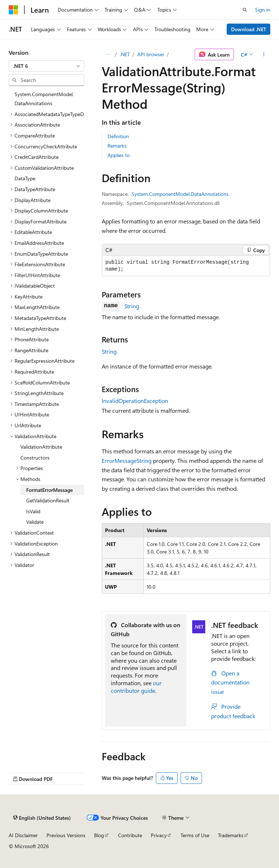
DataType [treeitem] (25, 178)
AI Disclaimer (23, 835)
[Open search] (245, 10)
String (132, 306)
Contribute (130, 835)
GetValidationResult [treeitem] (48, 500)
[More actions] (264, 54)
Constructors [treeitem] (35, 458)
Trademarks (231, 835)
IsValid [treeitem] (33, 511)
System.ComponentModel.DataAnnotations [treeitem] (44, 99)
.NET (125, 54)
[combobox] (46, 66)
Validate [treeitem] (35, 522)
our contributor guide (136, 687)
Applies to (119, 155)
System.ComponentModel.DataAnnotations (180, 194)
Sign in (263, 10)
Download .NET (249, 29)
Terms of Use (195, 835)
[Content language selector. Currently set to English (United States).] (42, 818)
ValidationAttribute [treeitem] (41, 447)
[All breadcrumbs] (108, 54)
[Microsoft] (13, 10)
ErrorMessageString (127, 460)
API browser (151, 54)
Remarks (117, 146)
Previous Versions (66, 835)
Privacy (159, 835)
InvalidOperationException (135, 401)
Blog (99, 835)
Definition (118, 136)
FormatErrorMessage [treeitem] (49, 490)
